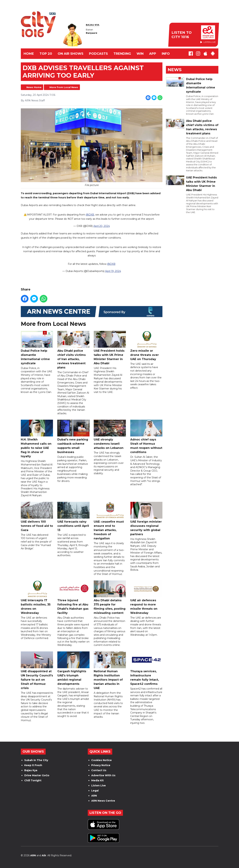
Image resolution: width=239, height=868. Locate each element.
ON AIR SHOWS (71, 54)
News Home (34, 87)
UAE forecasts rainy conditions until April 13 (73, 517)
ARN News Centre (103, 801)
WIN (140, 54)
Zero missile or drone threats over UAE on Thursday (146, 346)
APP (153, 54)
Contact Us (99, 770)
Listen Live (99, 785)
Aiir (44, 855)
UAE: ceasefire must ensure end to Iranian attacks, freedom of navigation (110, 521)
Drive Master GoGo (37, 775)
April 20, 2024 (102, 226)
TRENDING (122, 54)
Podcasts (98, 54)
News (175, 70)
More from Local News (64, 87)
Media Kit (97, 780)
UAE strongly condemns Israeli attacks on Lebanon (110, 435)
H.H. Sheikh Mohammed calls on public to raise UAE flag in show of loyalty (37, 439)
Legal (95, 791)
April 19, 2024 (113, 271)
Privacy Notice (101, 765)
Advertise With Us (103, 775)
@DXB (90, 215)
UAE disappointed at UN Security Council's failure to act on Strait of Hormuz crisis (37, 671)
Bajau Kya (31, 770)
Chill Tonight (33, 780)
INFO (166, 54)
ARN (94, 796)
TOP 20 (46, 54)
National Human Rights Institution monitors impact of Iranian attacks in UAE (110, 671)
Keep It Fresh (33, 765)
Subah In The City (36, 760)
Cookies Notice (101, 760)
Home (29, 54)
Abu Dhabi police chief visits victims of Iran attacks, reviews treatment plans (73, 350)
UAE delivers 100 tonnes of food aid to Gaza (37, 517)
